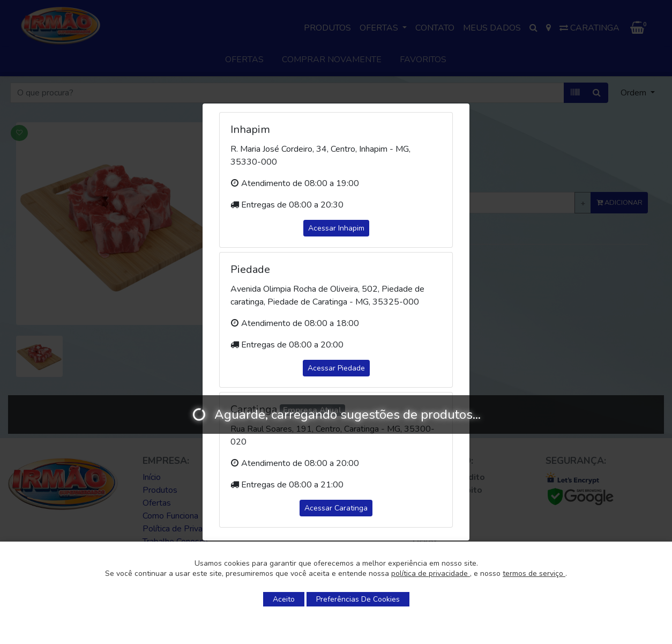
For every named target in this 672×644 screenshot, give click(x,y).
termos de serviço (534, 573)
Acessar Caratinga (336, 508)
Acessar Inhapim (336, 228)
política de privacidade (431, 573)
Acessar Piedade (336, 368)
